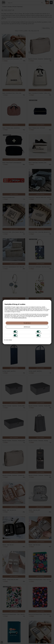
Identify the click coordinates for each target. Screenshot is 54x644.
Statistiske (39, 336)
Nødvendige (15, 332)
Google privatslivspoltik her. (20, 318)
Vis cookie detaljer (8, 340)
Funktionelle (15, 336)
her (32, 315)
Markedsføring (39, 332)
